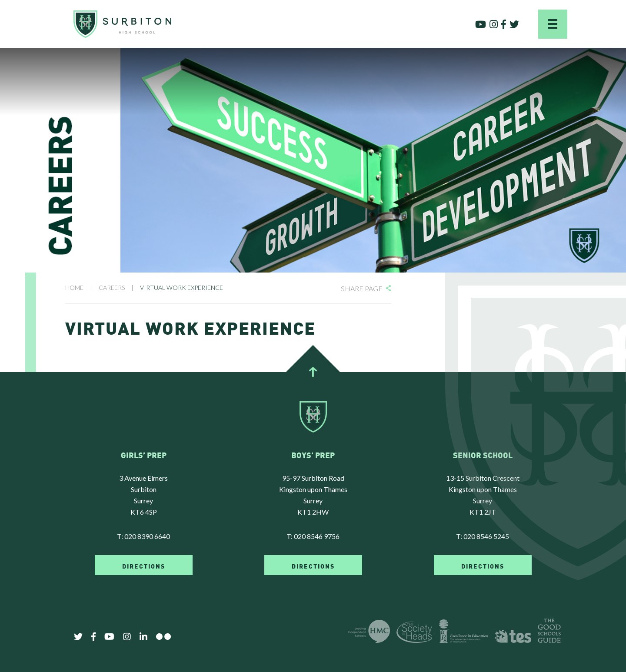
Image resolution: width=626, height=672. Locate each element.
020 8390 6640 (147, 536)
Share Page (362, 288)
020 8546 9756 (317, 536)
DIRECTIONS (144, 566)
